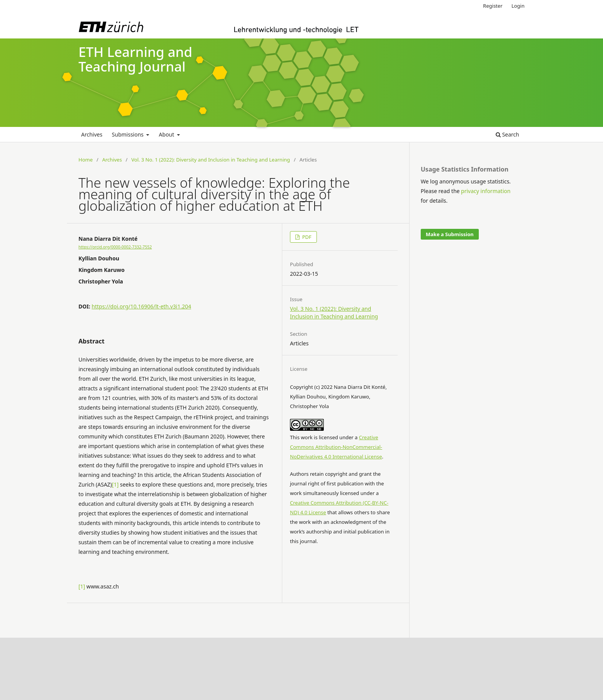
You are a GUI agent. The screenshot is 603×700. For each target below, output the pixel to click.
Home (86, 160)
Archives (92, 134)
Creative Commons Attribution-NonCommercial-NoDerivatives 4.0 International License (336, 447)
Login (518, 6)
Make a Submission (450, 234)
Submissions (128, 134)
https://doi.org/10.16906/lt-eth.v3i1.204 (141, 306)
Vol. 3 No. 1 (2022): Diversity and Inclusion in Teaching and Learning (211, 160)
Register (493, 6)
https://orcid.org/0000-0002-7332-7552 (115, 247)
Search (507, 134)
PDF (306, 237)
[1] (115, 484)
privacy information (486, 191)
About (167, 134)
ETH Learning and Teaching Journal (135, 59)
